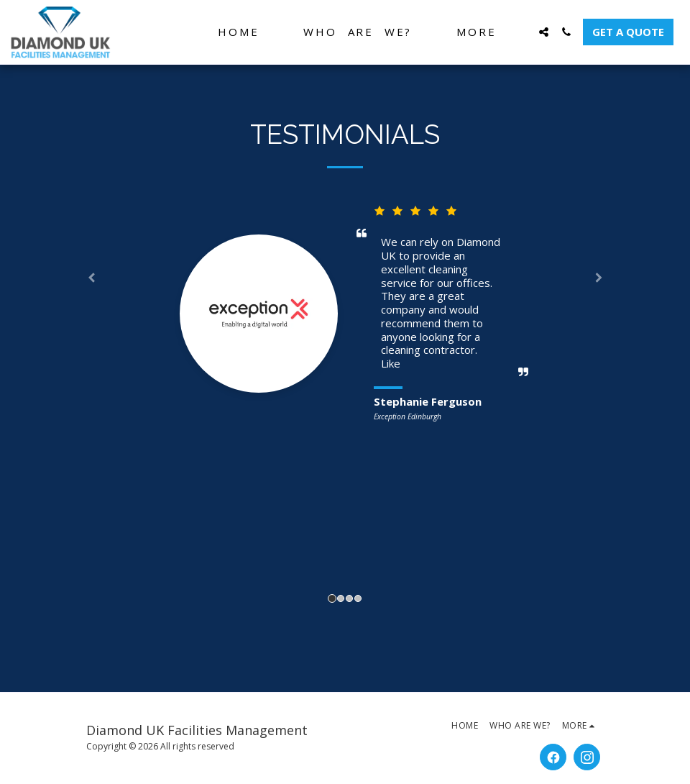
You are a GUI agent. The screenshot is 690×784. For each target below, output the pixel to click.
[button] (544, 32)
